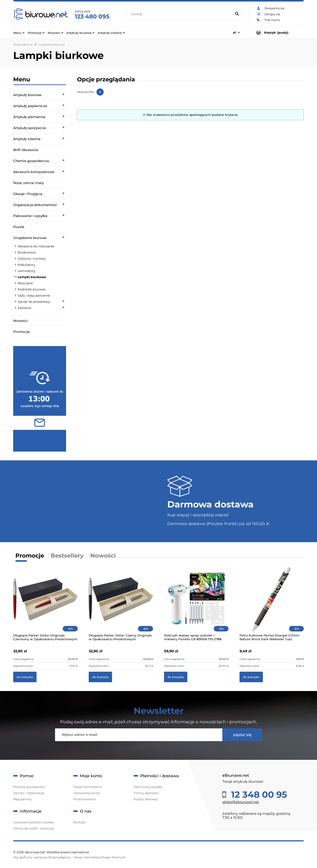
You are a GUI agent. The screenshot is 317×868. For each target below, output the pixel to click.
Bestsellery (67, 556)
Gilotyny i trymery (32, 259)
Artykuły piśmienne (29, 117)
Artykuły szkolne (27, 139)
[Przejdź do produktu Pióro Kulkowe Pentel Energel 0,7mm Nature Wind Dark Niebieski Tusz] (272, 605)
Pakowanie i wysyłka (30, 216)
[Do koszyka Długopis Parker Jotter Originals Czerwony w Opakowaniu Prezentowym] (25, 677)
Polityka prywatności (29, 787)
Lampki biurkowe (32, 277)
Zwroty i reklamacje (29, 793)
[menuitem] (19, 33)
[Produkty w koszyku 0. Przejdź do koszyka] (276, 32)
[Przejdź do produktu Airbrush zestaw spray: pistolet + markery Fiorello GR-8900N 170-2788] (196, 605)
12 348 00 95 (258, 795)
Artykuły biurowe (27, 95)
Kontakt (79, 822)
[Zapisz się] (242, 735)
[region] (40, 399)
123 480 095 (92, 16)
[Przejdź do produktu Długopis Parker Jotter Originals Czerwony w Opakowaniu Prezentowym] (45, 605)
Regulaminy (23, 799)
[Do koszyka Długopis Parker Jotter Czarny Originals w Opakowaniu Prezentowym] (100, 677)
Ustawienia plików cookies (33, 822)
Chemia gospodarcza (31, 161)
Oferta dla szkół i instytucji (34, 828)
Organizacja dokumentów (35, 205)
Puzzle (19, 227)
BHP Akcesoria (26, 150)
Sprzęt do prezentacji (34, 302)
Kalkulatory (26, 265)
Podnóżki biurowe (31, 289)
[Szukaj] (237, 14)
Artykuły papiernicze (30, 106)
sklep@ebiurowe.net (241, 802)
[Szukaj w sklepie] (180, 14)
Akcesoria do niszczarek (36, 246)
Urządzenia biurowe (30, 238)
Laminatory (27, 271)
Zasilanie (24, 308)
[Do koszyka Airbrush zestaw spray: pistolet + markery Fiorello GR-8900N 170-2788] (176, 677)
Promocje (21, 332)
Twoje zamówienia (88, 787)
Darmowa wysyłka (148, 787)
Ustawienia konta (87, 793)
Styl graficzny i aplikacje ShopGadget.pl (42, 857)
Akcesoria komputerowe (34, 172)
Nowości (20, 321)
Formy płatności (146, 793)
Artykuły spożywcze (30, 128)
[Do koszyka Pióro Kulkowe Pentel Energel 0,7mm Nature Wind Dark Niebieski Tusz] (251, 677)
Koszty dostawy (146, 799)
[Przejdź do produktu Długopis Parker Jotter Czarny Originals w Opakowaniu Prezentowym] (121, 605)
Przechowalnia (85, 799)
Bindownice (27, 252)
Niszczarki (25, 283)
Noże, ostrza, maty (29, 183)
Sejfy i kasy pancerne (34, 295)
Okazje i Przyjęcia (28, 194)
